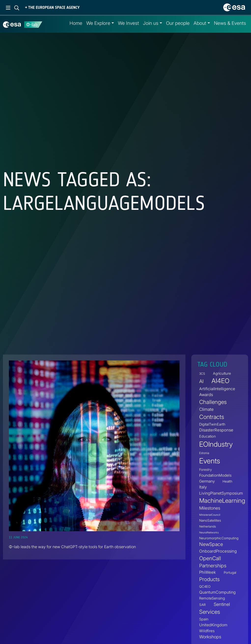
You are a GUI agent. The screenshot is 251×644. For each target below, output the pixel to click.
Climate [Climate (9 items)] (206, 409)
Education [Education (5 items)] (208, 436)
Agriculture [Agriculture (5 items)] (222, 374)
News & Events (230, 23)
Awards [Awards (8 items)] (206, 395)
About (200, 23)
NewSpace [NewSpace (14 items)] (211, 544)
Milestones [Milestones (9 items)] (210, 508)
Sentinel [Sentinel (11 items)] (222, 604)
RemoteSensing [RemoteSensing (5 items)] (212, 598)
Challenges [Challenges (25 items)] (213, 402)
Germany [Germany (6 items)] (207, 481)
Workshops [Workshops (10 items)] (210, 637)
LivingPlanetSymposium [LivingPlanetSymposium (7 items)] (221, 493)
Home (76, 23)
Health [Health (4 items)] (227, 481)
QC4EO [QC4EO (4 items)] (205, 587)
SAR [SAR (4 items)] (202, 605)
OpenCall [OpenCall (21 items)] (210, 558)
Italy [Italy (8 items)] (203, 487)
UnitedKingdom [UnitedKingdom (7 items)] (213, 625)
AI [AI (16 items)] (201, 381)
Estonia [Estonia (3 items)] (204, 453)
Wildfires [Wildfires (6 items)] (207, 631)
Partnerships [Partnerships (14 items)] (213, 566)
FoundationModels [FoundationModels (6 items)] (215, 475)
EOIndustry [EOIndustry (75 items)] (216, 444)
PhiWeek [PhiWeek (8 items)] (208, 572)
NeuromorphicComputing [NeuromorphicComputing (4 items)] (219, 538)
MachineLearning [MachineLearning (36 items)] (222, 501)
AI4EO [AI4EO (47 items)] (220, 381)
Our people (178, 23)
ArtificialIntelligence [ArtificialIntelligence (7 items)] (217, 389)
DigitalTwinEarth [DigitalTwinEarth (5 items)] (212, 424)
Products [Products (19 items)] (209, 579)
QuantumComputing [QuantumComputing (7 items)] (217, 592)
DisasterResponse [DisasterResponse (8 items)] (216, 430)
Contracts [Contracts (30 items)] (212, 417)
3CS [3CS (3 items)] (202, 374)
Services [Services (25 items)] (210, 612)
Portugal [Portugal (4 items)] (230, 573)
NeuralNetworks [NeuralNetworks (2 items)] (209, 533)
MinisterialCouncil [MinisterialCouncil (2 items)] (210, 515)
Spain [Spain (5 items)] (204, 619)
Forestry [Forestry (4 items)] (205, 470)
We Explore (98, 23)
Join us (151, 23)
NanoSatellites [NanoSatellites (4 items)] (210, 521)
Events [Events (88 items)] (210, 461)
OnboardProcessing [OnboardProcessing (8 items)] (218, 551)
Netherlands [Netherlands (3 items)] (208, 527)
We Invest (128, 23)
